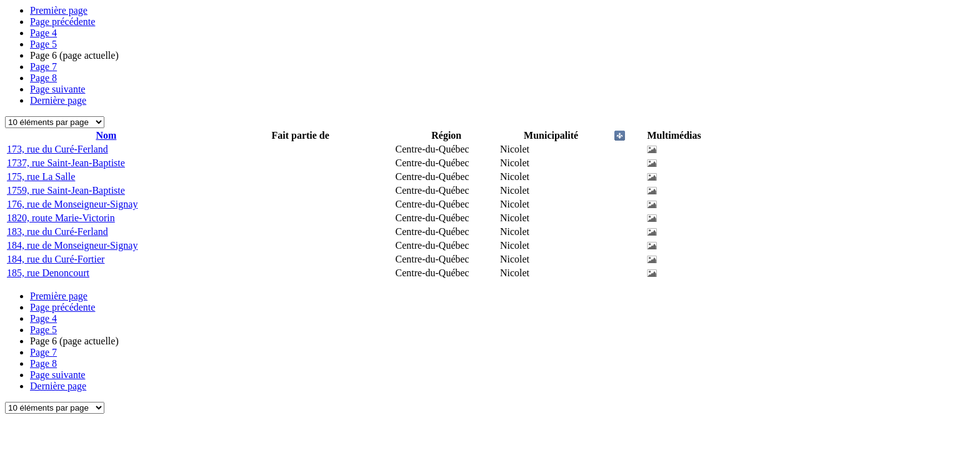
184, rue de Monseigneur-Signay (72, 245)
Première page (59, 10)
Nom (106, 135)
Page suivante (57, 89)
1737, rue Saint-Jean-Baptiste (66, 163)
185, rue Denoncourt (48, 273)
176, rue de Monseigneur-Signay (72, 204)
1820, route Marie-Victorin (61, 218)
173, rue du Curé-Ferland (57, 149)
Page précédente (62, 22)
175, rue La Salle (41, 177)
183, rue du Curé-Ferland (57, 232)
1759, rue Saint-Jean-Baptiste (66, 190)
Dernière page (58, 100)
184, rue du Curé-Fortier (56, 259)
